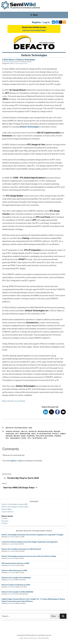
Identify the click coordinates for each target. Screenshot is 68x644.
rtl (7, 438)
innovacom (25, 434)
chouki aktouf (13, 431)
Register (36, 22)
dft (17, 434)
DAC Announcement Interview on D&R (15, 563)
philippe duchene (45, 436)
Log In (46, 22)
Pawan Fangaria (9, 62)
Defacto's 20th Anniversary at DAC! (14, 570)
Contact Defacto (7, 512)
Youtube (4, 523)
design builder (45, 431)
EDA (26, 63)
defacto (33, 431)
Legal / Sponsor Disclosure (28, 638)
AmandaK (11, 537)
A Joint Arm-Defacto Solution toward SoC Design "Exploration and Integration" (30, 542)
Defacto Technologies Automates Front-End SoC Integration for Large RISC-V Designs (32, 535)
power (58, 436)
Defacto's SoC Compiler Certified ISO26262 (17, 592)
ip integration (44, 434)
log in (21, 461)
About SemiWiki (43, 638)
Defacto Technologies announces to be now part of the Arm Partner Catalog (29, 556)
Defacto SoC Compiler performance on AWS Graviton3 (21, 549)
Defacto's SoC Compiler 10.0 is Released (16, 578)
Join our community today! (34, 30)
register (13, 461)
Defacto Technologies (17, 63)
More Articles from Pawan (14, 401)
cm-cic (24, 431)
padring (31, 436)
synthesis (37, 438)
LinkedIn (4, 519)
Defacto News (7, 509)
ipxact (56, 434)
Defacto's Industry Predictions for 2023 (16, 585)
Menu (34, 15)
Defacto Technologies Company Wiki (15, 504)
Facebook (5, 521)
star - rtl (26, 438)
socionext (15, 438)
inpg (34, 434)
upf (45, 438)
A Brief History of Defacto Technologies (19, 60)
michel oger (20, 436)
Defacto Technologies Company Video (15, 507)
